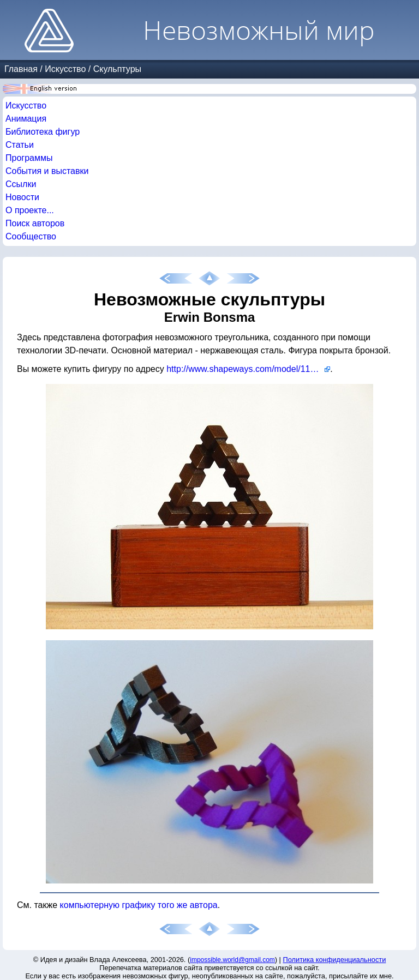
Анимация (26, 119)
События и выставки (47, 171)
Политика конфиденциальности (335, 960)
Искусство (65, 69)
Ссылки (21, 184)
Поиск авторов (35, 223)
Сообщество (31, 236)
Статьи (20, 145)
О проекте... (30, 210)
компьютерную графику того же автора (139, 905)
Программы (29, 158)
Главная (21, 69)
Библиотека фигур (43, 132)
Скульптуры (117, 69)
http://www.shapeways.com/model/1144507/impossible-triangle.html (248, 369)
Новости (22, 197)
